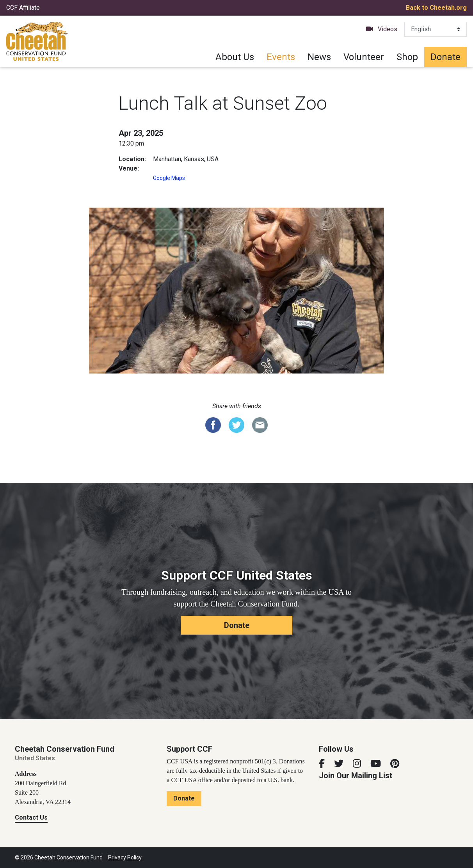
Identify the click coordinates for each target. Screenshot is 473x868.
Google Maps (169, 178)
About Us (235, 57)
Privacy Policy (125, 857)
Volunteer (364, 57)
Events (281, 57)
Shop (407, 57)
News (319, 57)
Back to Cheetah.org (436, 8)
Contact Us (31, 817)
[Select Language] (436, 29)
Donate (445, 57)
